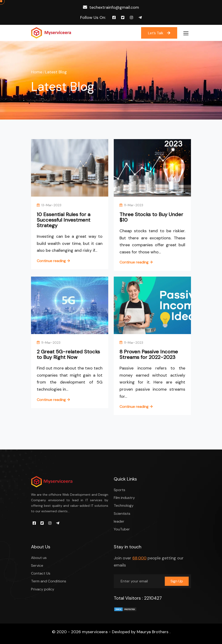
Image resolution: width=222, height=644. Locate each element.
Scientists (122, 514)
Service (37, 565)
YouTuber (122, 529)
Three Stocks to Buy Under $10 (151, 217)
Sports (120, 490)
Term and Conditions (49, 581)
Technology (124, 505)
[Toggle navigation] (186, 34)
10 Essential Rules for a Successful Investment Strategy (64, 220)
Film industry (124, 498)
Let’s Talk (159, 33)
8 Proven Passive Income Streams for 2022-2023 (149, 354)
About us (39, 558)
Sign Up (177, 581)
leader (119, 521)
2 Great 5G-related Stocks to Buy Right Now (68, 354)
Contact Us (41, 573)
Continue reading (51, 261)
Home (37, 72)
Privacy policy (43, 589)
